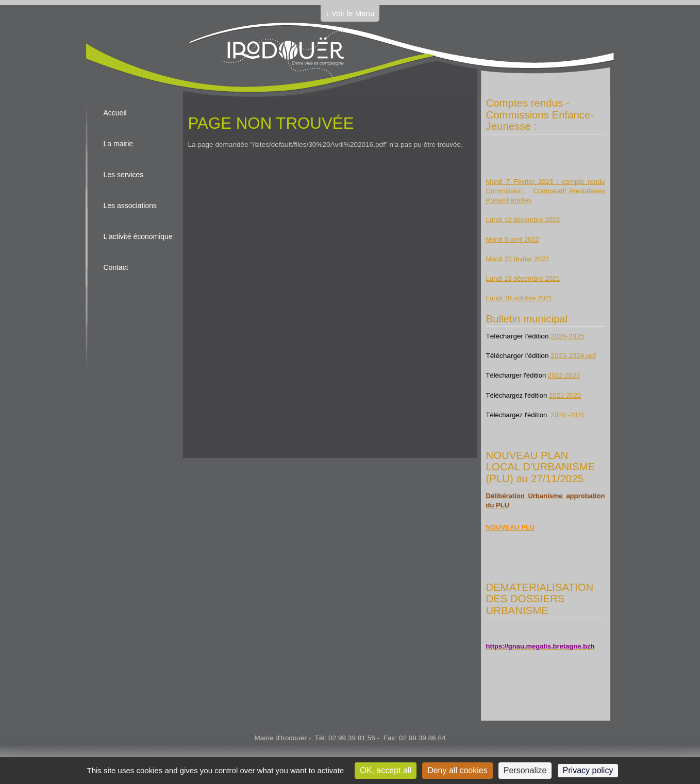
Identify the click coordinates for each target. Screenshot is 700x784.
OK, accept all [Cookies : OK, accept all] (386, 770)
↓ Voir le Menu (350, 13)
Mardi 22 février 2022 (518, 259)
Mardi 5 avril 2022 (513, 239)
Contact (116, 267)
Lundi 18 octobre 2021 (519, 298)
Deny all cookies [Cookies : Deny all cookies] (457, 770)
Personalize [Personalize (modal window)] (525, 770)
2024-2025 (567, 336)
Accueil (115, 113)
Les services (124, 175)
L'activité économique (138, 236)
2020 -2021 (567, 415)
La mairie (119, 144)
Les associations (130, 206)
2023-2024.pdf (573, 356)
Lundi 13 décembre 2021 (523, 278)
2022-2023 (564, 375)
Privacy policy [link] (588, 770)
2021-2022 (565, 395)
